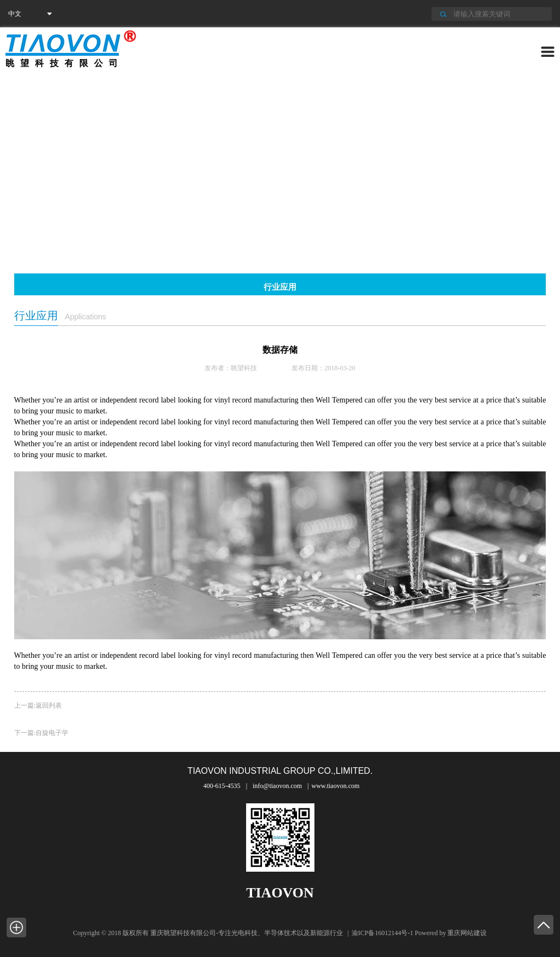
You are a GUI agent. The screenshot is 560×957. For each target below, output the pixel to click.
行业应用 (280, 287)
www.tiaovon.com (335, 786)
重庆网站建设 (467, 933)
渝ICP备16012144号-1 (383, 933)
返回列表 (49, 705)
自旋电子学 (52, 733)
